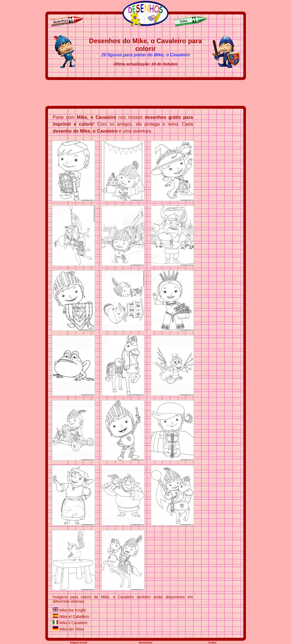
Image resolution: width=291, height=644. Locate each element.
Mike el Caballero (74, 617)
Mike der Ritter (72, 629)
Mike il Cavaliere (74, 623)
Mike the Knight (73, 610)
